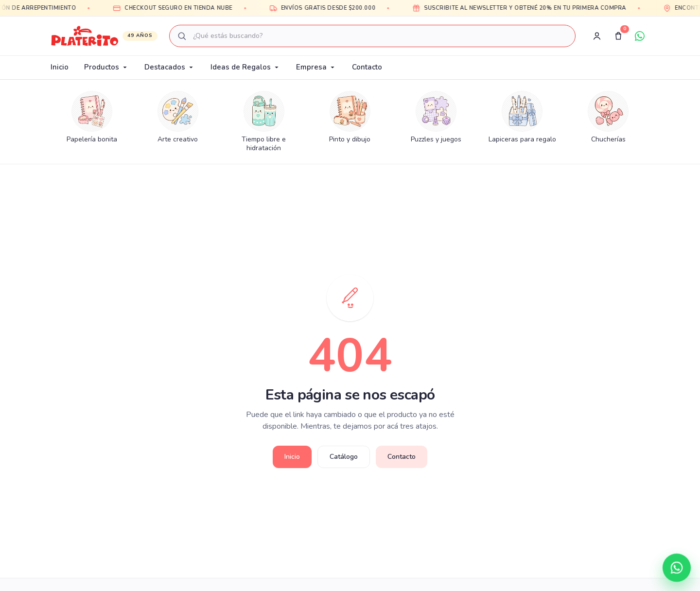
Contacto (367, 67)
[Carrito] (618, 36)
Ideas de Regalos (245, 67)
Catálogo (344, 457)
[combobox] (372, 36)
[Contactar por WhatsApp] (677, 568)
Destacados (170, 67)
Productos (106, 67)
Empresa (316, 67)
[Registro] (597, 36)
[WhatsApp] (640, 36)
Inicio (60, 67)
